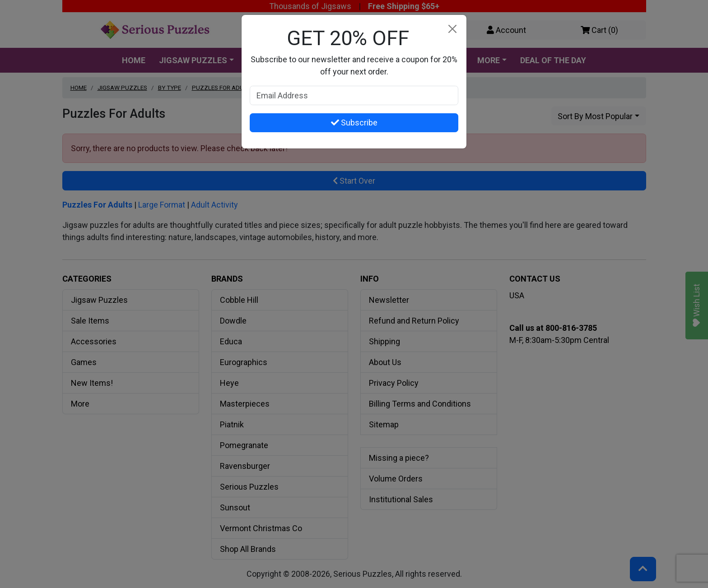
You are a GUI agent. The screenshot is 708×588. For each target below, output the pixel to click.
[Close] (452, 29)
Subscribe (354, 123)
